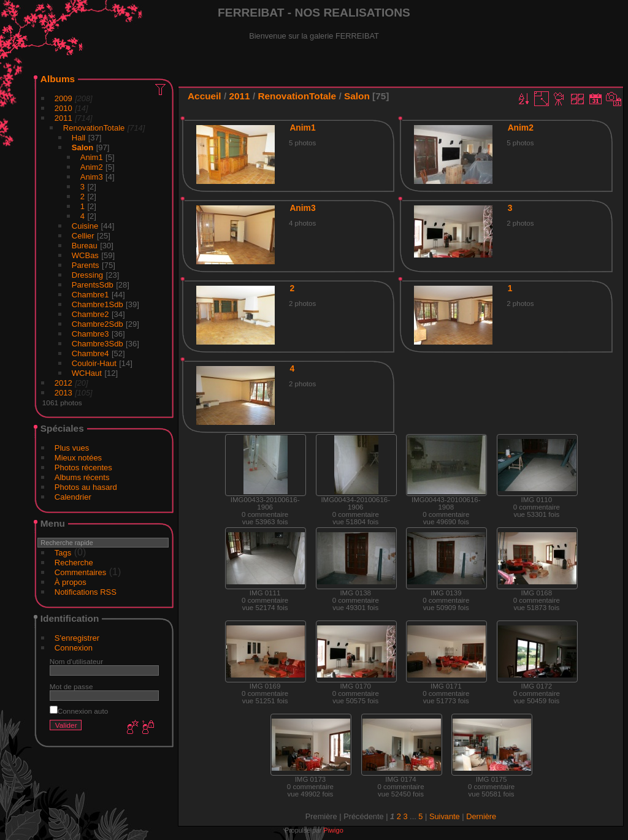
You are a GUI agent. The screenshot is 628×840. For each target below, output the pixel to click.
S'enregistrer (77, 638)
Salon (82, 147)
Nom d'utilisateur (76, 661)
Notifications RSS (86, 592)
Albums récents (82, 477)
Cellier (83, 236)
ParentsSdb (93, 285)
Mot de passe (71, 686)
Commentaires (81, 572)
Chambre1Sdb (98, 304)
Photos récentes (83, 468)
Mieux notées (78, 458)
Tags (63, 553)
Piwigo (333, 830)
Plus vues (72, 448)
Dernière (481, 816)
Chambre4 (90, 353)
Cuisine (85, 226)
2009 (63, 98)
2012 (63, 383)
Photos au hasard (86, 487)
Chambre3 (90, 334)
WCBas (85, 255)
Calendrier (73, 497)
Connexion (74, 648)
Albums (58, 79)
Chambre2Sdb (98, 324)
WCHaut (87, 373)
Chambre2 (90, 314)
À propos (71, 582)
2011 (63, 118)
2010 (63, 108)
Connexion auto (79, 711)
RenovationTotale (94, 128)
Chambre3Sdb (98, 344)
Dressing (87, 275)
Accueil (205, 96)
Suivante (445, 816)
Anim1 (92, 157)
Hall (78, 138)
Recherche (74, 563)
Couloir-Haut (94, 363)
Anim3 (92, 177)
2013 (63, 393)
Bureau (85, 246)
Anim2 (92, 167)
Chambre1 (90, 295)
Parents (86, 265)
